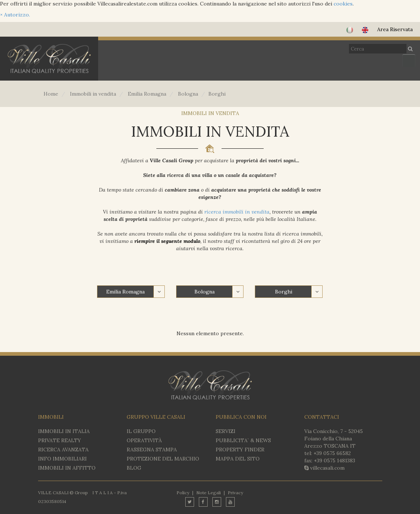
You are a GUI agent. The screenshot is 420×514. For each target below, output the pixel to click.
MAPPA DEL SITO (238, 459)
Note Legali (209, 493)
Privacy (235, 493)
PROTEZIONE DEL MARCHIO (163, 459)
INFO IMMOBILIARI (62, 459)
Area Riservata (395, 29)
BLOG (134, 468)
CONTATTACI (322, 417)
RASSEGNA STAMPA (152, 450)
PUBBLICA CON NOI (241, 417)
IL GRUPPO (141, 431)
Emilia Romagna (125, 292)
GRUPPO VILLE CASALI (156, 417)
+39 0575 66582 (332, 453)
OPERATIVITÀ (144, 440)
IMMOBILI (51, 417)
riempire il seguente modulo (167, 241)
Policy (183, 493)
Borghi (284, 292)
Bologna (205, 292)
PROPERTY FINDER (240, 450)
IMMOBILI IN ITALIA (64, 431)
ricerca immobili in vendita (237, 212)
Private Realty (60, 440)
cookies (343, 4)
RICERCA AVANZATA (63, 450)
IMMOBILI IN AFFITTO (67, 468)
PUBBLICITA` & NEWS (243, 440)
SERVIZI (226, 431)
